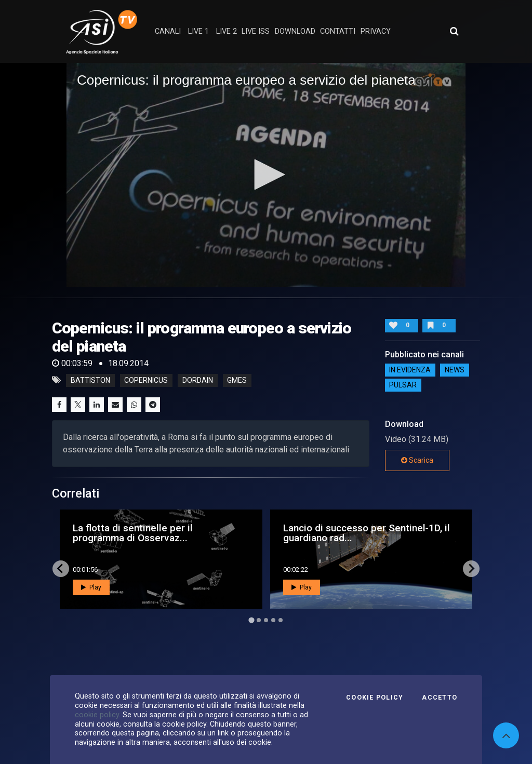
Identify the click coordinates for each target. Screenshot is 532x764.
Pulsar (403, 385)
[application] (266, 175)
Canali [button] (168, 31)
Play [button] (91, 587)
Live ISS (256, 31)
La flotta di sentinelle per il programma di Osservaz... (133, 533)
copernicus (146, 380)
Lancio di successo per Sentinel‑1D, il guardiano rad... (367, 533)
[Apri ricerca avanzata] (454, 31)
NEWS (455, 370)
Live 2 (227, 31)
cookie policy (97, 715)
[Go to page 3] (266, 620)
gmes (237, 380)
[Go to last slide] (61, 569)
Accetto (440, 698)
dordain (198, 380)
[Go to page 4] (273, 620)
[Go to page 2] (259, 620)
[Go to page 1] (251, 620)
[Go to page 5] (281, 620)
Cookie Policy (375, 698)
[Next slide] (471, 569)
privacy (376, 31)
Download (295, 31)
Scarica (417, 460)
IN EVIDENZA (410, 370)
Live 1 (198, 31)
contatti (338, 31)
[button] (266, 175)
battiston (90, 380)
